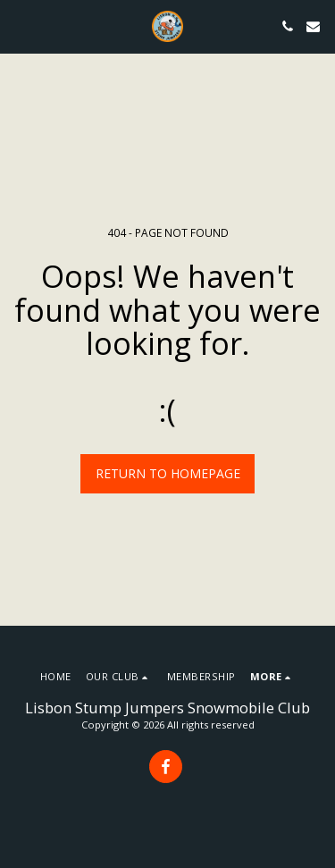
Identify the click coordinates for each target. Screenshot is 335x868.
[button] (20, 25)
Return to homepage (168, 473)
